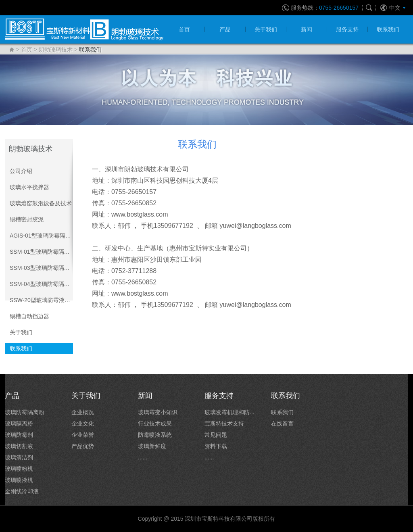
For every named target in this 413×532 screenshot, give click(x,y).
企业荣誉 (83, 435)
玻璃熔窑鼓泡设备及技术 (41, 203)
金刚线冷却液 (22, 491)
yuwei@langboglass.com (256, 226)
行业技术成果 (155, 424)
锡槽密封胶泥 (27, 219)
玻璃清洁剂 (19, 457)
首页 (27, 50)
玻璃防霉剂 (19, 435)
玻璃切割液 (19, 446)
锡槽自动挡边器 (29, 316)
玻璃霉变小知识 (158, 412)
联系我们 (21, 348)
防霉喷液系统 (155, 435)
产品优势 (83, 446)
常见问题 (216, 435)
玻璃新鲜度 (152, 446)
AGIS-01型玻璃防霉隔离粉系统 (41, 236)
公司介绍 (21, 171)
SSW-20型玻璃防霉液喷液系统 (41, 300)
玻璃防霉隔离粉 (25, 412)
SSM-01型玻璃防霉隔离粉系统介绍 (41, 252)
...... (143, 457)
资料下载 (216, 446)
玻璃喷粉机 (19, 469)
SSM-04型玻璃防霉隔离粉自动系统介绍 (41, 284)
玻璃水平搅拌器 (29, 187)
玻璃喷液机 (19, 480)
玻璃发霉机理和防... (229, 412)
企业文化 (83, 424)
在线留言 (282, 424)
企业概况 (83, 412)
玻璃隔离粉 (19, 424)
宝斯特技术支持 (224, 424)
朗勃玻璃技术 (56, 50)
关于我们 (21, 332)
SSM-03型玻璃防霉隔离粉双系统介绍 (41, 268)
